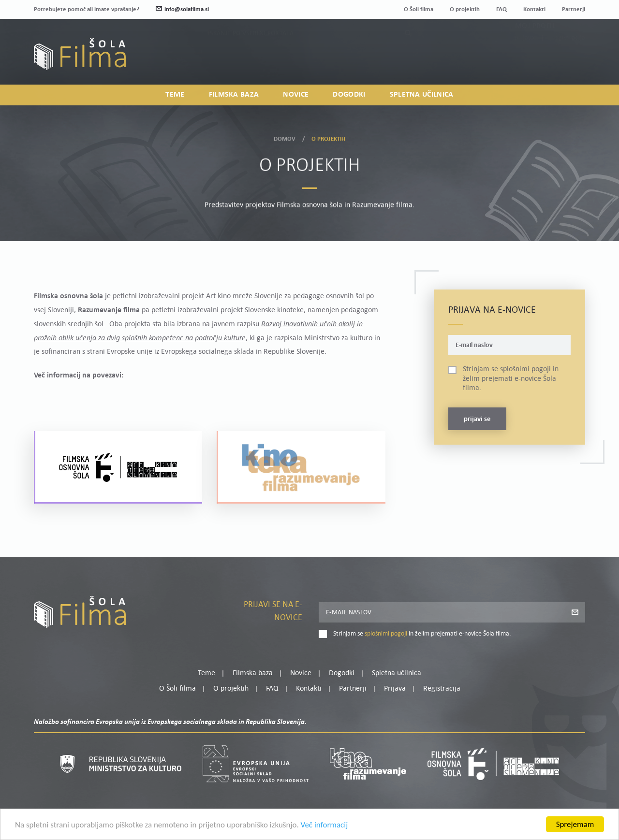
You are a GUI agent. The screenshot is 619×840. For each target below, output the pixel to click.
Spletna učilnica (422, 95)
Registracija (569, 61)
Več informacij (324, 825)
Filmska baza (234, 95)
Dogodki (349, 95)
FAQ (501, 9)
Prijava (525, 61)
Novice (296, 95)
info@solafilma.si (182, 9)
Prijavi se (477, 419)
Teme (175, 95)
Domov (285, 138)
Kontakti (534, 9)
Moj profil (535, 49)
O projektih (465, 9)
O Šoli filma (419, 9)
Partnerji (574, 9)
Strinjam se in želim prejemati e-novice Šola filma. (511, 378)
